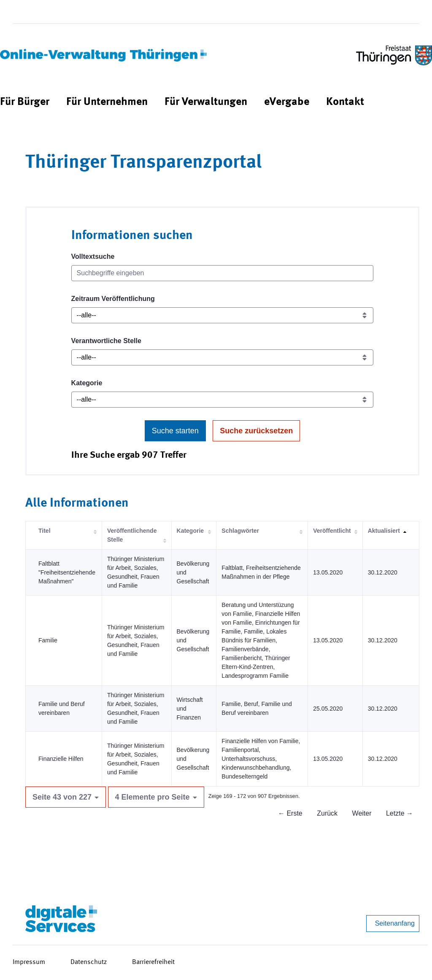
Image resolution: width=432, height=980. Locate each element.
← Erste (290, 813)
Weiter (362, 813)
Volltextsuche (93, 256)
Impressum (29, 962)
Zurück (327, 813)
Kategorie (87, 383)
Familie (48, 640)
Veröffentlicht (332, 531)
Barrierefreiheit (153, 962)
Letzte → (400, 813)
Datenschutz (89, 962)
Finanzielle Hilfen (61, 759)
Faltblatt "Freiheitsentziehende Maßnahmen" (67, 572)
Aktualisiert (384, 531)
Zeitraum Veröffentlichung (113, 299)
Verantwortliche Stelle (106, 341)
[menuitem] (25, 102)
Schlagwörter (240, 531)
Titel (45, 531)
